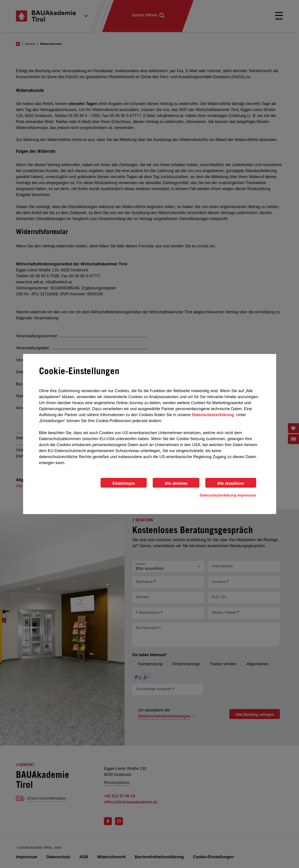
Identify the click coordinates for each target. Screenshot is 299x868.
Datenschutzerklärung (213, 415)
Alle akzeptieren (231, 483)
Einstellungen (124, 483)
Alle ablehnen (176, 483)
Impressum (247, 495)
